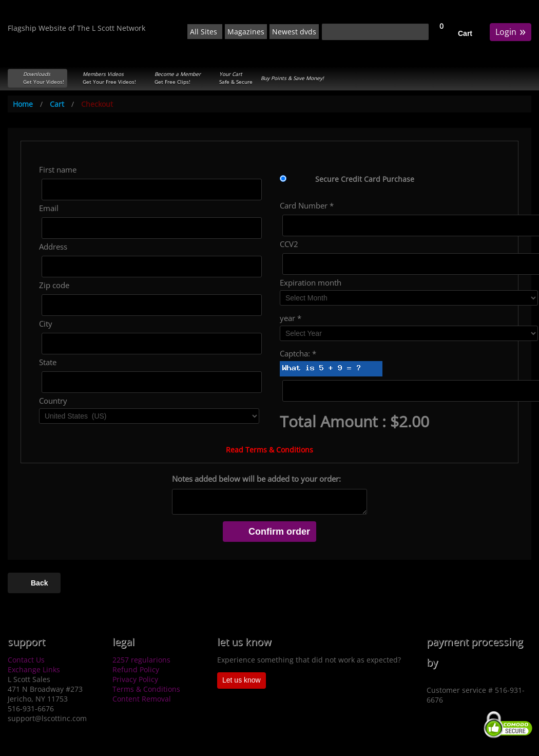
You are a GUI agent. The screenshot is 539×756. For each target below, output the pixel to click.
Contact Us (26, 660)
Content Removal (142, 699)
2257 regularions (141, 660)
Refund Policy (136, 669)
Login (511, 31)
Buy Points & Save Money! (292, 78)
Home (23, 104)
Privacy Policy (135, 679)
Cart (465, 33)
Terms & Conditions (146, 689)
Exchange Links (34, 669)
